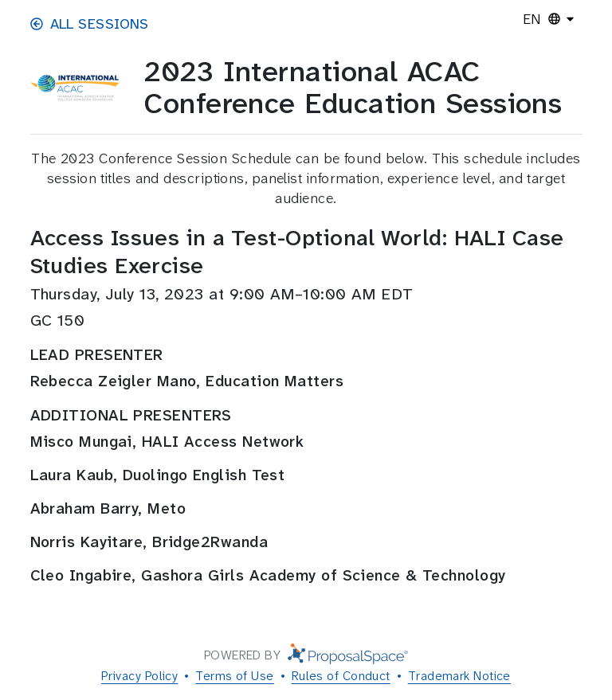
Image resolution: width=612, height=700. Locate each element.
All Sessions (90, 24)
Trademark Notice (459, 676)
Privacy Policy (139, 676)
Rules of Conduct (341, 676)
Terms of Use (234, 676)
